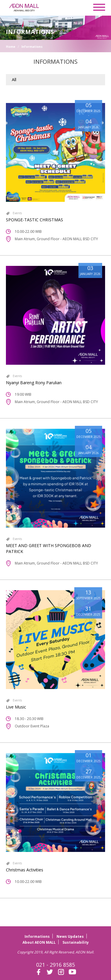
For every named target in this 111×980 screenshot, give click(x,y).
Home (11, 47)
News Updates (70, 936)
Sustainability (76, 942)
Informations (32, 47)
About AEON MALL (39, 942)
